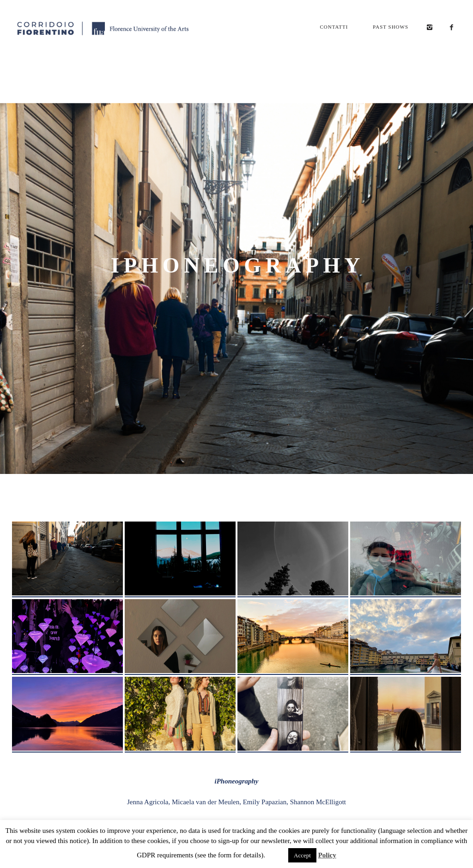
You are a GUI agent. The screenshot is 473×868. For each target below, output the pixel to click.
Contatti (334, 27)
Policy (327, 855)
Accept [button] (302, 855)
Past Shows (391, 27)
